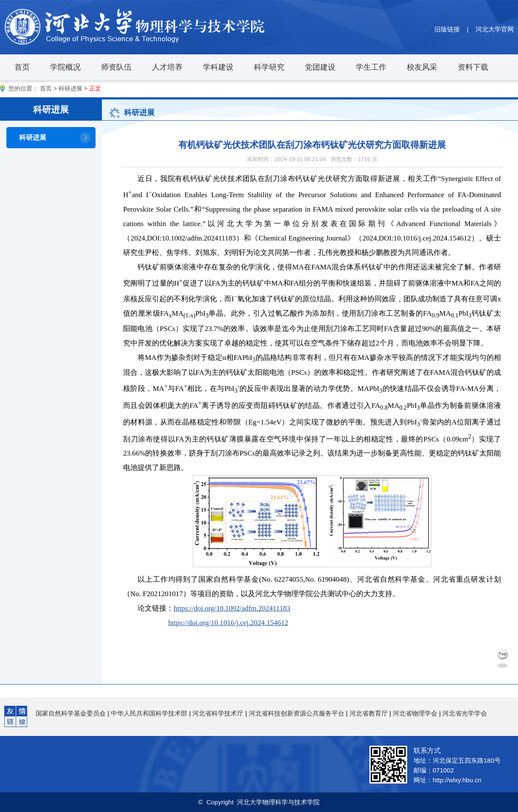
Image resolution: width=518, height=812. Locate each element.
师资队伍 (116, 67)
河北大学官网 (495, 29)
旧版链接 (447, 29)
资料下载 (473, 67)
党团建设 (320, 67)
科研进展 (70, 88)
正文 (95, 88)
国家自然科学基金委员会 (71, 713)
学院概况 (65, 67)
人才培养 (167, 67)
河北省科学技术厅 (218, 713)
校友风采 (422, 67)
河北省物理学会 (415, 713)
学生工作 (371, 67)
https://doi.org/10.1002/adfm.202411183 (232, 608)
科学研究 (269, 67)
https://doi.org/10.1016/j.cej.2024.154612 (228, 623)
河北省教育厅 (369, 713)
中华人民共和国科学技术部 (149, 713)
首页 (22, 67)
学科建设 (218, 67)
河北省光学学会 (465, 713)
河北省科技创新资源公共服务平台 (297, 713)
